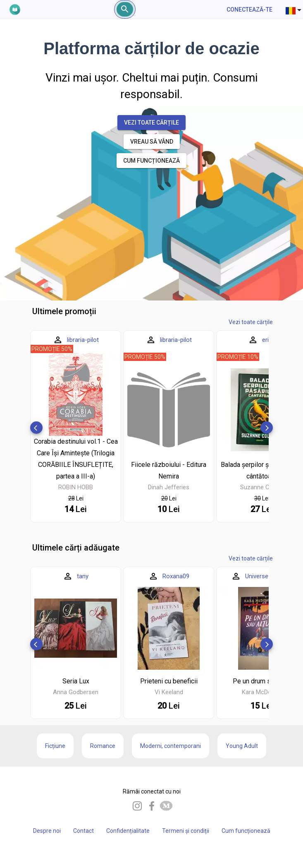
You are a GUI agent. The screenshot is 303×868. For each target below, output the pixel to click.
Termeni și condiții (186, 831)
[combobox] (294, 10)
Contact (84, 831)
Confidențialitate (128, 831)
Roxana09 (176, 576)
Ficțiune (55, 746)
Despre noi (47, 831)
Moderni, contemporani (171, 746)
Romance (103, 746)
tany (83, 576)
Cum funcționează (246, 831)
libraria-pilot (83, 340)
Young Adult (242, 746)
